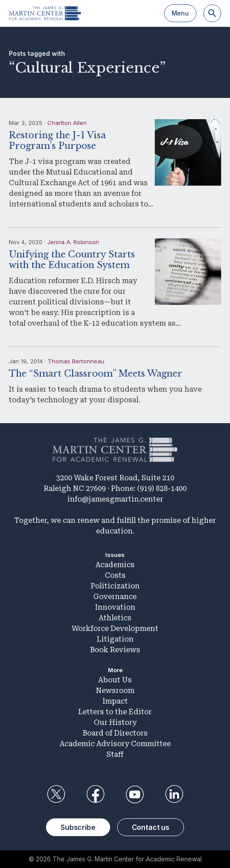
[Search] (212, 13)
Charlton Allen (67, 123)
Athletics (115, 618)
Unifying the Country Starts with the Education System (72, 260)
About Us (115, 680)
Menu (180, 13)
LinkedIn (174, 794)
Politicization (115, 586)
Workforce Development (115, 629)
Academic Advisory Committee (115, 744)
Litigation (115, 639)
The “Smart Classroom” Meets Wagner (96, 374)
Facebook (95, 794)
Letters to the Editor (115, 712)
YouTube (135, 794)
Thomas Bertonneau (76, 361)
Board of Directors (115, 733)
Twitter (56, 794)
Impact (115, 701)
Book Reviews (115, 650)
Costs (115, 575)
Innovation (115, 607)
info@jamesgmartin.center (115, 499)
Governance (115, 597)
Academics (115, 565)
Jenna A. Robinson (73, 242)
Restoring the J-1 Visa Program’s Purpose (57, 140)
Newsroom (115, 691)
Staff (115, 754)
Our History (115, 722)
